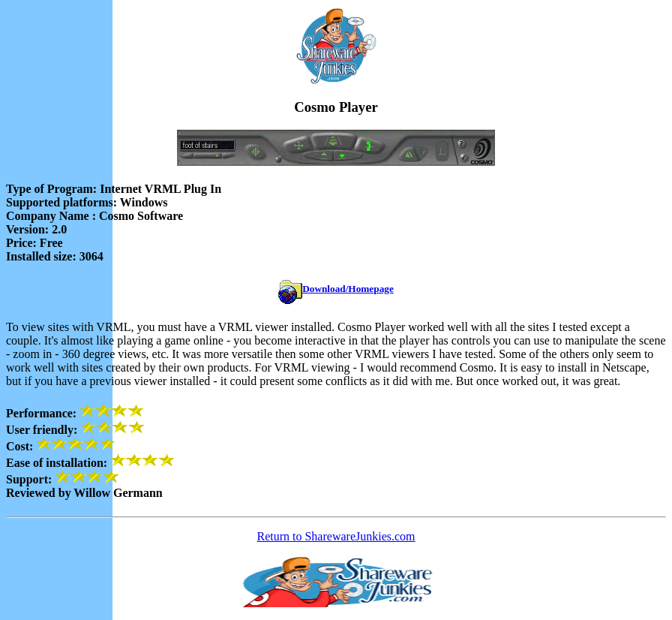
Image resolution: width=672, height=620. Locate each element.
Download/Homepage (348, 289)
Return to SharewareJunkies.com (336, 536)
